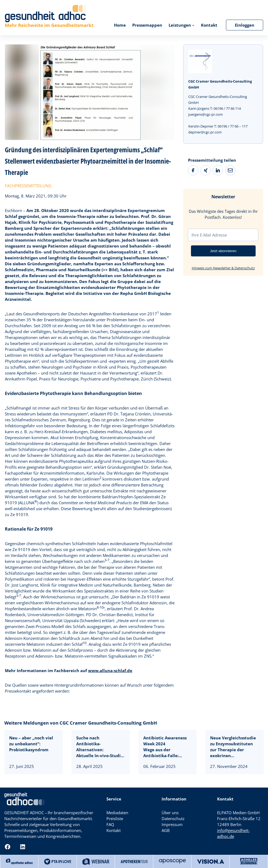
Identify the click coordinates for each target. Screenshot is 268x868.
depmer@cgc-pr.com (205, 132)
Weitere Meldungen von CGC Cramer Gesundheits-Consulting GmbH (81, 723)
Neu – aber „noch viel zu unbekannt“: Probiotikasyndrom (31, 744)
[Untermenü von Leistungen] (193, 25)
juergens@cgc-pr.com (206, 114)
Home (120, 25)
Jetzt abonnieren (223, 251)
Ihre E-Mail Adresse (209, 235)
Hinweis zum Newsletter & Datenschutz (223, 268)
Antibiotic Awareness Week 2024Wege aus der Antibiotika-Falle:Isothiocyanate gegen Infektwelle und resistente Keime (165, 747)
